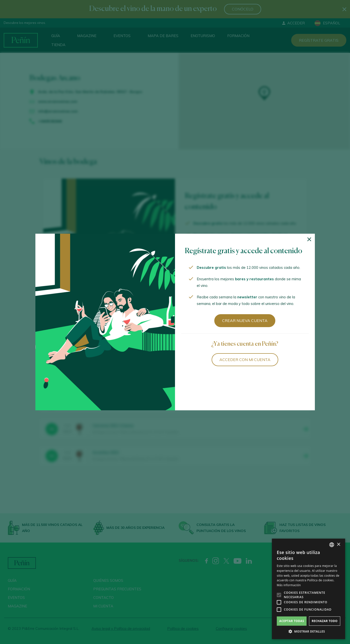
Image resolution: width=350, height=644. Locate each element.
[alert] (309, 589)
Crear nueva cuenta (245, 321)
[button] (309, 632)
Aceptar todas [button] (292, 621)
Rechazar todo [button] (325, 621)
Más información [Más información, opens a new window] (289, 585)
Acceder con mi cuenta (245, 360)
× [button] (338, 545)
